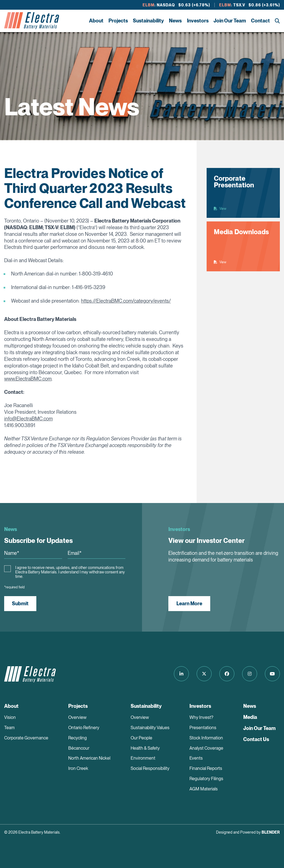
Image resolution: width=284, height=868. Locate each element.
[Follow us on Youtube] (272, 674)
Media (250, 717)
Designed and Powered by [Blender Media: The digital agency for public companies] (248, 832)
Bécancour (79, 748)
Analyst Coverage (206, 748)
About (96, 21)
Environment (143, 758)
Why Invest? (201, 717)
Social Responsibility (150, 768)
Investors (198, 21)
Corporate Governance (26, 738)
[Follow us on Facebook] (227, 674)
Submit (20, 603)
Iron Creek (78, 768)
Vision (10, 717)
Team (9, 728)
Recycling (78, 738)
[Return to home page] (32, 21)
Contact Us (256, 739)
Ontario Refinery (84, 728)
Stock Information (206, 738)
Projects (118, 21)
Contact (260, 21)
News (175, 21)
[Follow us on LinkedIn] (181, 674)
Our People (141, 738)
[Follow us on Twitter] (204, 674)
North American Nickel (89, 758)
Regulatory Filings (206, 779)
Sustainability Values (150, 728)
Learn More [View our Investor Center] (189, 603)
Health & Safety (145, 748)
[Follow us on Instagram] (250, 674)
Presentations (203, 728)
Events (196, 758)
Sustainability (148, 21)
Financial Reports (206, 768)
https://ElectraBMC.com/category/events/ (126, 301)
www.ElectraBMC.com (28, 379)
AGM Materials (204, 789)
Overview (77, 717)
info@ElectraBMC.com (28, 419)
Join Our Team (230, 21)
